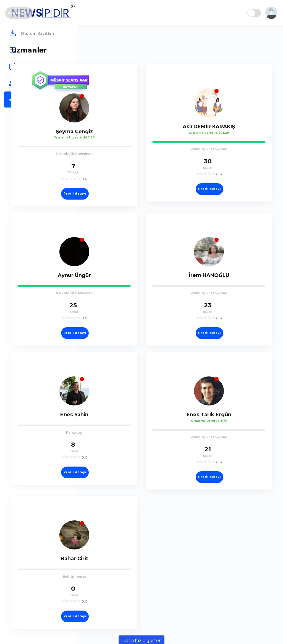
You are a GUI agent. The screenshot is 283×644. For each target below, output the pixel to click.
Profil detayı (133, 186)
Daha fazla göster (180, 636)
